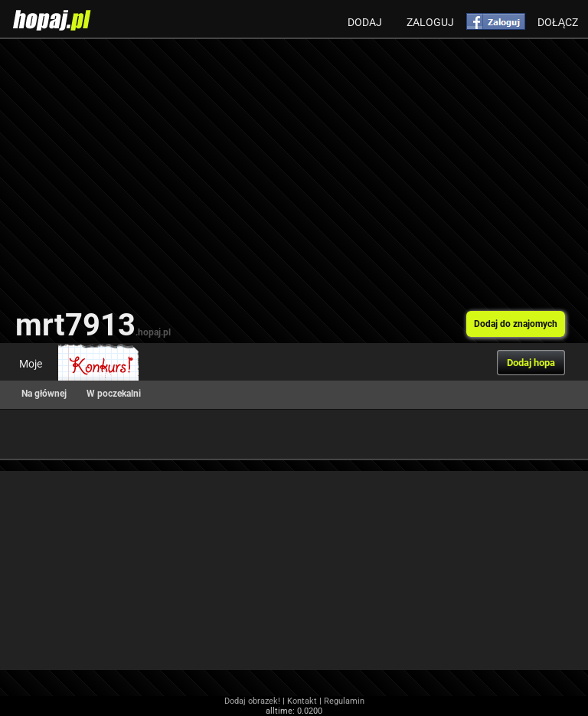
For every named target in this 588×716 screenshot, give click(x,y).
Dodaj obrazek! (252, 701)
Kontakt (302, 701)
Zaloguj (430, 22)
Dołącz (558, 22)
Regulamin (344, 701)
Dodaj (365, 22)
